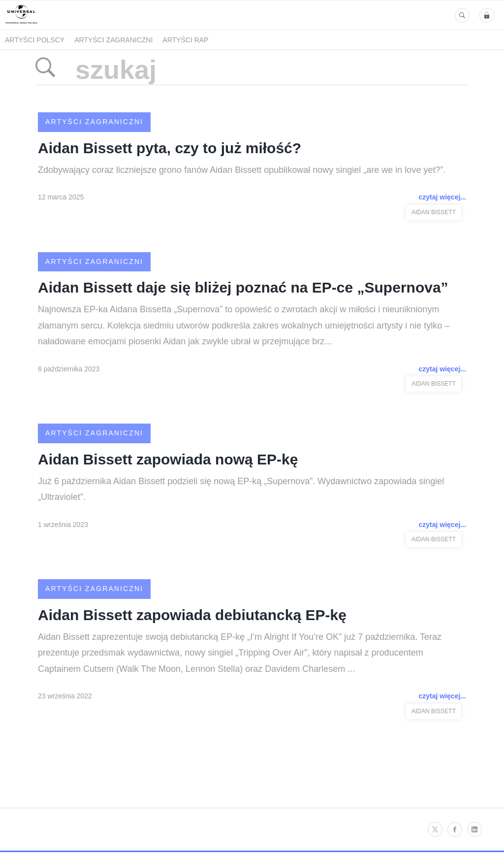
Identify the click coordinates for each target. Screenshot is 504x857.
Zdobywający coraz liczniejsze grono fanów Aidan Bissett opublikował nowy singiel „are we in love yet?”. (242, 170)
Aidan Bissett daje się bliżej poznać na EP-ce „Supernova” (243, 287)
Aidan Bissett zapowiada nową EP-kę (168, 459)
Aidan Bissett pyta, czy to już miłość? (170, 148)
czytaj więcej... (443, 197)
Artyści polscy (35, 40)
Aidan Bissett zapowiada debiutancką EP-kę (192, 615)
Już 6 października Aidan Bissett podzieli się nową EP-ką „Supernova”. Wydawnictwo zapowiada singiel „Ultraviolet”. (241, 489)
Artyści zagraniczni (113, 40)
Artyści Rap (185, 40)
